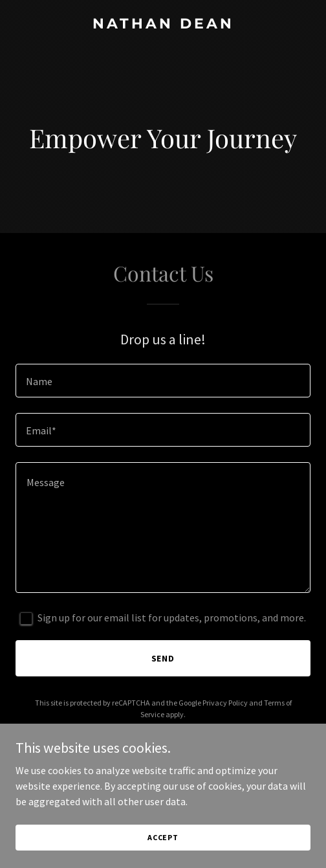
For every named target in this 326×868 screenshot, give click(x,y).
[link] (163, 25)
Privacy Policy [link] (225, 703)
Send (163, 658)
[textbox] (163, 381)
